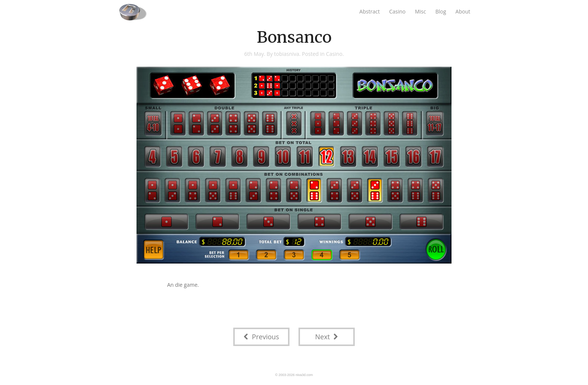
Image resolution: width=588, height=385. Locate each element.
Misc (420, 11)
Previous (261, 337)
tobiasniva (287, 54)
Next (326, 337)
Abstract (369, 11)
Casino (397, 11)
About (463, 11)
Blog (441, 11)
